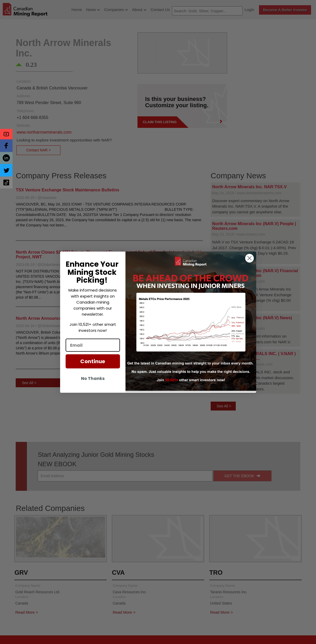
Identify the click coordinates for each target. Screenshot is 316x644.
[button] (6, 134)
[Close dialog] (249, 258)
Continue (93, 361)
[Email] (93, 345)
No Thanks (93, 378)
